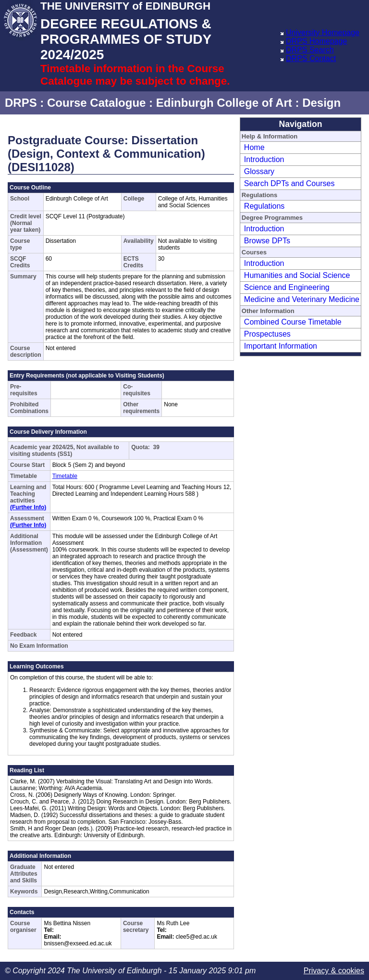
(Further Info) (28, 507)
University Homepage (323, 32)
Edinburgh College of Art (224, 103)
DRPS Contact (311, 58)
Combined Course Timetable (293, 322)
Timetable (65, 476)
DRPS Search (310, 50)
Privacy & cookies (334, 971)
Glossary (259, 171)
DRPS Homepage (316, 41)
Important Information (281, 346)
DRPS (21, 103)
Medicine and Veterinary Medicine (302, 299)
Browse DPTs (267, 241)
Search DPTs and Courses (289, 183)
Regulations (264, 206)
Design (321, 103)
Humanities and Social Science (297, 275)
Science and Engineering (287, 287)
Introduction (264, 159)
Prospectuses (267, 334)
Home (254, 147)
